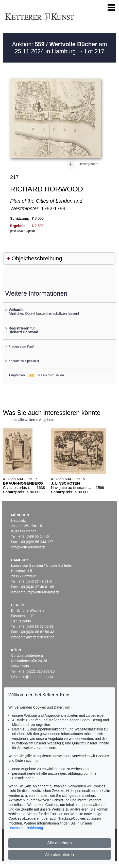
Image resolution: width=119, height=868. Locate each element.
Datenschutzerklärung (26, 828)
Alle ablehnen (59, 843)
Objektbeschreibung (37, 258)
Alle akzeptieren (60, 855)
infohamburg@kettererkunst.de (35, 592)
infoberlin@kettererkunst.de (33, 637)
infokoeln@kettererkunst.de (33, 677)
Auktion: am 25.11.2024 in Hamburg (59, 48)
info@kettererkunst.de (28, 547)
